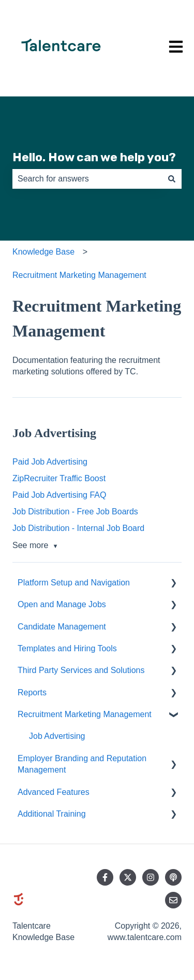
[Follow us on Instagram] (151, 877)
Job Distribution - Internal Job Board (78, 528)
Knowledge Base (43, 252)
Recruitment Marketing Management (79, 275)
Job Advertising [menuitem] (57, 736)
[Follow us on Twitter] (128, 877)
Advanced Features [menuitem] (54, 792)
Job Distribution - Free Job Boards (75, 512)
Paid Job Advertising (50, 462)
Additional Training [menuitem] (52, 814)
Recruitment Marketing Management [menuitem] (85, 714)
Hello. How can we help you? (94, 157)
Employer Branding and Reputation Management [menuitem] (82, 764)
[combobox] (87, 179)
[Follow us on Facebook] (105, 877)
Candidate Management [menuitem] (62, 627)
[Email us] (173, 900)
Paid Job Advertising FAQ (59, 495)
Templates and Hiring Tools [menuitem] (67, 648)
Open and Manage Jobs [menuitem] (62, 604)
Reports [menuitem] (32, 692)
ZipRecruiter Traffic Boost (59, 478)
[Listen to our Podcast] (173, 877)
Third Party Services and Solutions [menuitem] (81, 670)
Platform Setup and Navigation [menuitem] (74, 583)
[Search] (172, 179)
